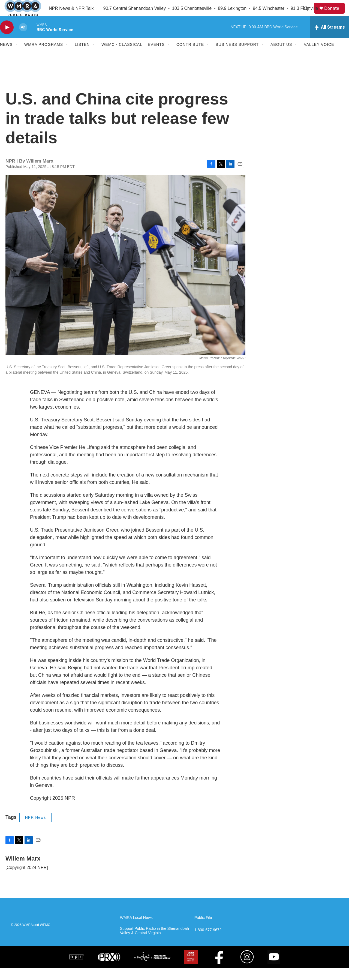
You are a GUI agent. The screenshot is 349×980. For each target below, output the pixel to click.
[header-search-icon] (308, 14)
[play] (7, 40)
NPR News (35, 830)
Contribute (190, 57)
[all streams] (330, 40)
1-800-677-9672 (208, 942)
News (6, 57)
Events (156, 57)
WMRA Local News (136, 930)
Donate (335, 14)
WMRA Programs (44, 57)
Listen (82, 57)
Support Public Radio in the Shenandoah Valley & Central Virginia (154, 943)
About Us (281, 57)
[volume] (23, 40)
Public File (203, 930)
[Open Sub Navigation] (17, 57)
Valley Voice (319, 57)
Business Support (237, 57)
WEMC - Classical (122, 57)
